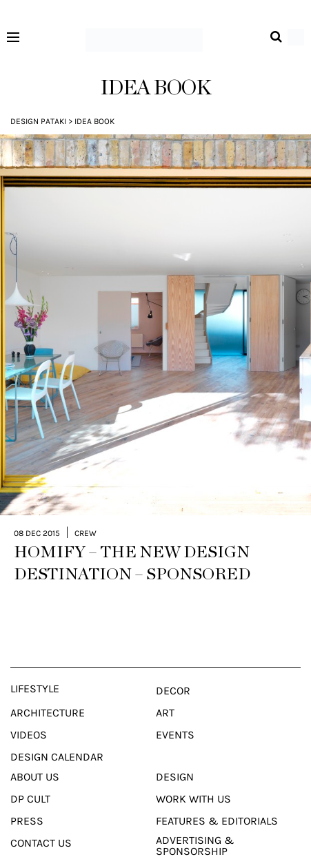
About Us (35, 755)
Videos (29, 713)
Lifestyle (35, 667)
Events (175, 713)
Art (165, 691)
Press (27, 799)
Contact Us (41, 821)
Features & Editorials (217, 799)
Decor (173, 669)
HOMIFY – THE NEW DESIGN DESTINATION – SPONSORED (132, 541)
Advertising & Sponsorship (195, 824)
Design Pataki (38, 121)
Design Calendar (57, 735)
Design (175, 755)
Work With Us (193, 777)
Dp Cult (30, 777)
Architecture (48, 691)
